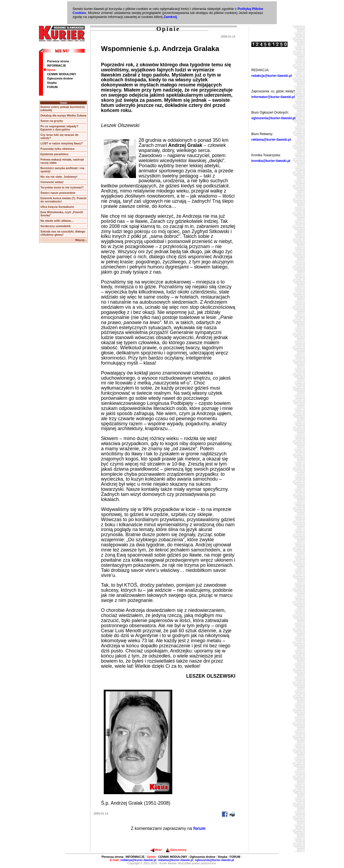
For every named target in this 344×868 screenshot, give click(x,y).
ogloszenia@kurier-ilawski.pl (273, 118)
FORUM (52, 87)
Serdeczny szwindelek (55, 226)
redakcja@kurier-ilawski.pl (272, 76)
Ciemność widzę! (52, 182)
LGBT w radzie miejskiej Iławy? (62, 143)
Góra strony (176, 850)
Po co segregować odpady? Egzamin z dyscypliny (59, 128)
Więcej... (81, 240)
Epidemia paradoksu (54, 154)
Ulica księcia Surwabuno (57, 207)
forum (199, 828)
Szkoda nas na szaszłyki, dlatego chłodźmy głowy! (63, 233)
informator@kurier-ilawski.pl (273, 97)
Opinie (50, 70)
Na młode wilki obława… (57, 221)
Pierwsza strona (58, 61)
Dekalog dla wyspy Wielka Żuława (63, 115)
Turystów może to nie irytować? (62, 187)
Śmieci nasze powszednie (58, 193)
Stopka (52, 83)
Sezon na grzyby (52, 121)
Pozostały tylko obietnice (57, 149)
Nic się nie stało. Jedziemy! (59, 177)
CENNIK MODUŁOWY (62, 74)
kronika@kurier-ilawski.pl (271, 161)
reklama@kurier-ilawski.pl (271, 140)
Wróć (156, 850)
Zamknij (170, 17)
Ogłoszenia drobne (60, 78)
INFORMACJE (56, 66)
